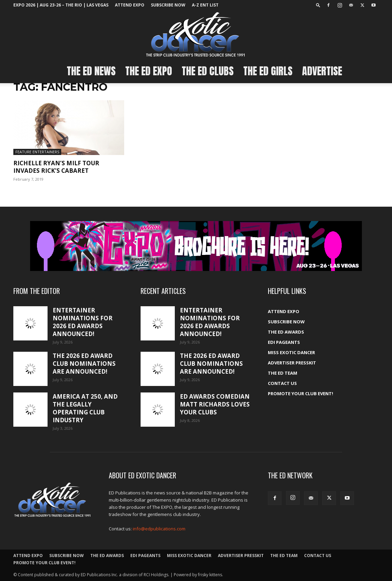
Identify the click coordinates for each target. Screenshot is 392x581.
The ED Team (283, 373)
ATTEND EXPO (130, 5)
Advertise (322, 71)
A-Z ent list (205, 5)
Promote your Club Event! (300, 393)
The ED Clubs (208, 71)
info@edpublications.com (159, 529)
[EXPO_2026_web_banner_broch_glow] (196, 246)
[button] (318, 5)
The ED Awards (286, 332)
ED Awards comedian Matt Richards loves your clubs (215, 404)
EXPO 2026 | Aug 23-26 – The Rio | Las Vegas (61, 5)
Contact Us (282, 383)
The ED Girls (268, 71)
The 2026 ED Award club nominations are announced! (84, 364)
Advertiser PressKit (292, 363)
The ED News (91, 71)
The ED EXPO (149, 71)
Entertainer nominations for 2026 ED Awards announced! (83, 322)
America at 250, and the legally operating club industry (85, 408)
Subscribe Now (168, 5)
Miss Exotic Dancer (291, 352)
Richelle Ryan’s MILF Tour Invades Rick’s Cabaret (56, 167)
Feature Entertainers (37, 152)
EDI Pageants (284, 342)
